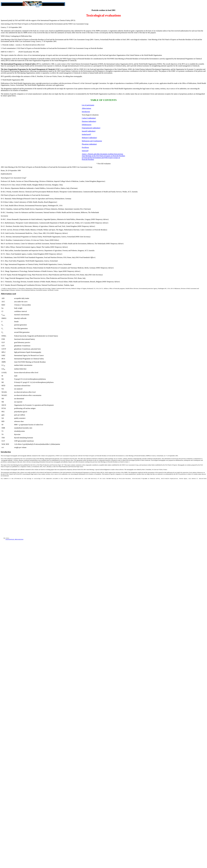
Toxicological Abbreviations (14, 548)
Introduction (86, 112)
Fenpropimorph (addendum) (91, 128)
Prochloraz (85, 147)
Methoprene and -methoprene (92, 141)
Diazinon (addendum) (89, 121)
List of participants (88, 105)
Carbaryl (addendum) (89, 118)
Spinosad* (85, 151)
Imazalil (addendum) (89, 131)
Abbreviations (86, 108)
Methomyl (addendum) (89, 138)
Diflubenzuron (87, 125)
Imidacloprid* (86, 134)
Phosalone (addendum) (89, 144)
